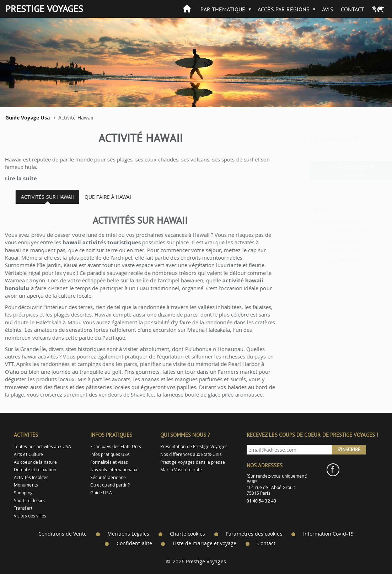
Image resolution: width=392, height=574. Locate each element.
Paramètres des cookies (254, 534)
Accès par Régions (284, 9)
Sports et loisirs (29, 501)
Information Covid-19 (328, 534)
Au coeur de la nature (35, 462)
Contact (353, 9)
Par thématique (223, 9)
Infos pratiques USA (110, 454)
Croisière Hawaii (328, 251)
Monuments (26, 485)
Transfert (23, 508)
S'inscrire (349, 450)
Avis (327, 9)
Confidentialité (134, 543)
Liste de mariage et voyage (205, 543)
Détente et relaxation (35, 470)
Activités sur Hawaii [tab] (43, 197)
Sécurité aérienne (108, 477)
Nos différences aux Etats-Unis (191, 454)
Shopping (23, 493)
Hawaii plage (324, 241)
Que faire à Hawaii (318, 221)
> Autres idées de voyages (337, 170)
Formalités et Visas (109, 462)
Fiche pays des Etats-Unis (116, 447)
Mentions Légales (128, 534)
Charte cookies (187, 534)
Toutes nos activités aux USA (42, 447)
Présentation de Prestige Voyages (194, 447)
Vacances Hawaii (329, 231)
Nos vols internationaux (114, 470)
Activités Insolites (31, 477)
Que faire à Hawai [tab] (104, 197)
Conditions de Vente (63, 534)
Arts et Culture (28, 454)
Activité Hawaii (326, 260)
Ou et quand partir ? (110, 485)
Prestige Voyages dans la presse (193, 462)
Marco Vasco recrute (181, 470)
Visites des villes (30, 516)
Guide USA (101, 493)
